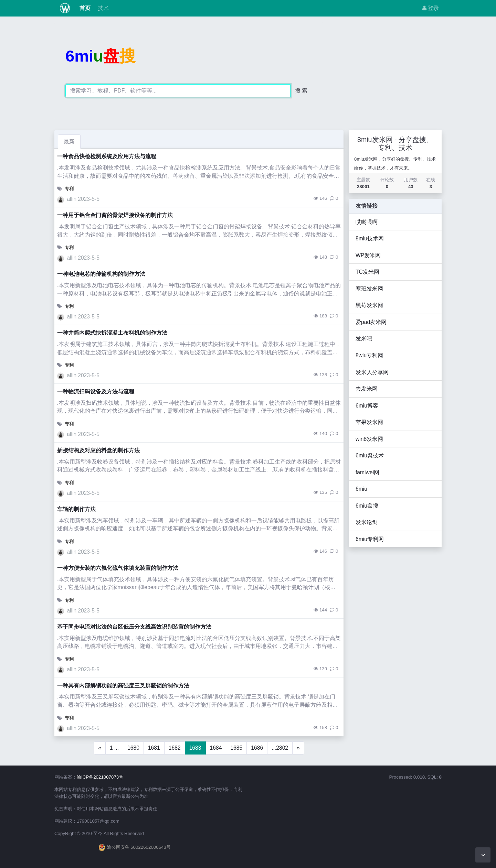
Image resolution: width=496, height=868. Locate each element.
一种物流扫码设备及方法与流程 (96, 392)
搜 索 (301, 91)
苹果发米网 (369, 422)
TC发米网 (367, 272)
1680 (133, 748)
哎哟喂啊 (367, 222)
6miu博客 (367, 406)
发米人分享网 (372, 372)
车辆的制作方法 (76, 509)
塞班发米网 (369, 289)
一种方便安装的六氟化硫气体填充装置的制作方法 (118, 568)
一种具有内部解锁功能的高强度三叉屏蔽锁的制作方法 (123, 686)
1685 (236, 748)
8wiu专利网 (369, 355)
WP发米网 (368, 255)
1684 (216, 748)
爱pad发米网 (371, 322)
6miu (361, 489)
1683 (195, 748)
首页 (84, 8)
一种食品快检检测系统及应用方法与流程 (107, 156)
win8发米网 (369, 439)
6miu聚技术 (370, 455)
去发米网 (367, 389)
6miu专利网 (370, 539)
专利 (69, 189)
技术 (102, 8)
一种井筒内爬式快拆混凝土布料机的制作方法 (112, 333)
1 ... (114, 748)
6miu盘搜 (367, 506)
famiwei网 (367, 472)
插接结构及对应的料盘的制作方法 (98, 450)
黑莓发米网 (369, 305)
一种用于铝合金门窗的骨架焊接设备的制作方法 (115, 215)
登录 (431, 8)
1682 (175, 748)
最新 (69, 142)
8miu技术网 (370, 238)
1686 (257, 748)
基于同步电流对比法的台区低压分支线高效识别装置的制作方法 (134, 627)
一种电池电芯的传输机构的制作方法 (101, 274)
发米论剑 (367, 522)
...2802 (280, 748)
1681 (154, 748)
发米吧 (364, 339)
